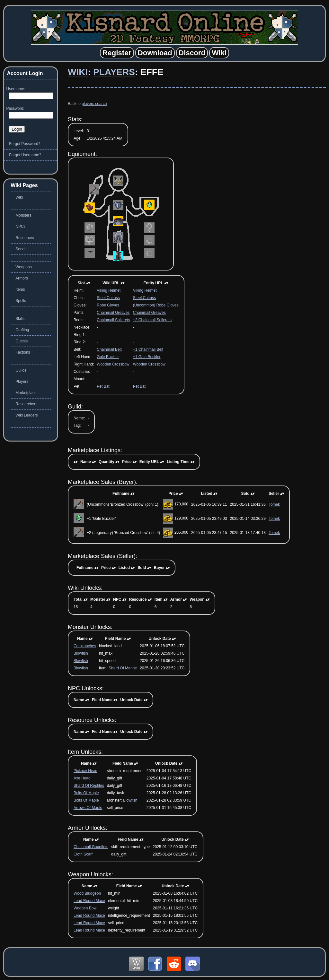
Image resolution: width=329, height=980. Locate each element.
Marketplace (26, 393)
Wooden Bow (85, 908)
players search (94, 104)
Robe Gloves (108, 305)
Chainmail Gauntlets (91, 847)
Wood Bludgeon (87, 893)
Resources (25, 238)
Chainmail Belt (109, 349)
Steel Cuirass (108, 298)
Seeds (21, 249)
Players (114, 72)
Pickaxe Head (85, 771)
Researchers (26, 404)
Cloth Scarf (83, 854)
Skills (20, 319)
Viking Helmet (109, 290)
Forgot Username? (25, 155)
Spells (21, 301)
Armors (22, 278)
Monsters (23, 215)
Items (20, 289)
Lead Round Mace (89, 901)
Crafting (22, 330)
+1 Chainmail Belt (148, 349)
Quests (22, 341)
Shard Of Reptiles (89, 786)
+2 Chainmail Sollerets (152, 320)
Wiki (78, 72)
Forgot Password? (25, 144)
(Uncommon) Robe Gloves (156, 305)
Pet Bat (103, 386)
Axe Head (82, 778)
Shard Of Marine (123, 668)
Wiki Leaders (27, 415)
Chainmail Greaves (113, 313)
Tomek (274, 504)
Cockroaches (85, 646)
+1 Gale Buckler (147, 357)
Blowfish (81, 653)
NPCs (20, 227)
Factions (23, 352)
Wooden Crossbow (113, 364)
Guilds (21, 370)
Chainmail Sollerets (113, 320)
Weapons (23, 267)
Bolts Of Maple (86, 793)
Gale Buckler (108, 357)
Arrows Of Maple (88, 808)
